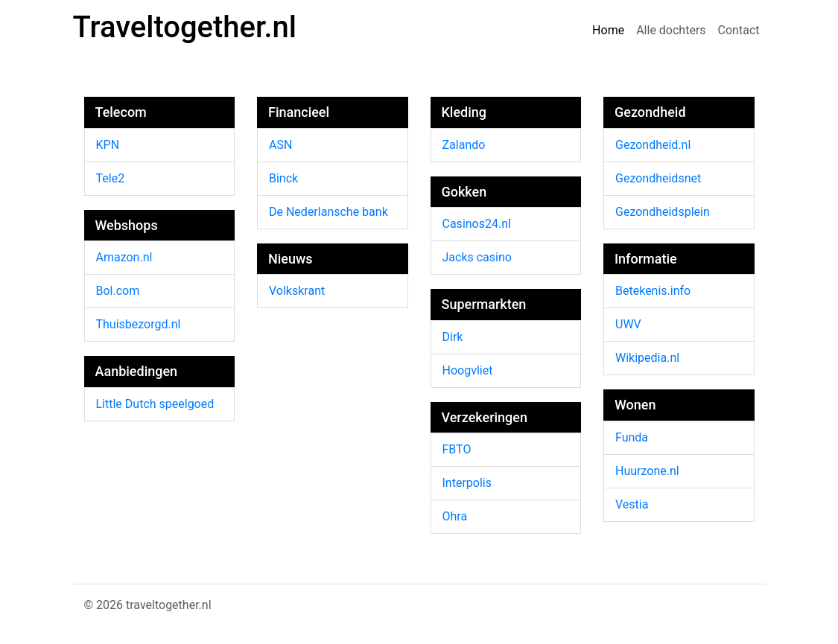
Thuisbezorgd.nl (139, 324)
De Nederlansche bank (328, 212)
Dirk (453, 337)
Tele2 (111, 178)
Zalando (464, 145)
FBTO (457, 449)
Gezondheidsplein (663, 212)
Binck (283, 178)
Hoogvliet (468, 370)
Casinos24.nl (477, 224)
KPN (108, 145)
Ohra (455, 516)
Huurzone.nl (647, 471)
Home (608, 30)
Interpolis (467, 483)
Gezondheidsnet (658, 178)
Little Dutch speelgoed (155, 404)
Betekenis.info (653, 291)
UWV (628, 324)
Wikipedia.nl (647, 358)
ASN (280, 145)
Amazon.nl (124, 257)
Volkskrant (297, 291)
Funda (632, 437)
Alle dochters (671, 30)
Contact (739, 30)
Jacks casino (477, 257)
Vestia (632, 504)
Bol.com (118, 291)
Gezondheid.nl (653, 145)
